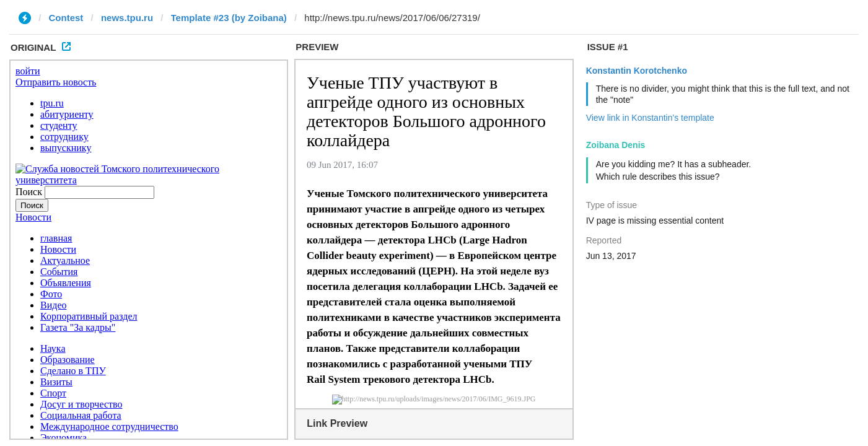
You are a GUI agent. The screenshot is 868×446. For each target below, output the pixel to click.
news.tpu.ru (127, 18)
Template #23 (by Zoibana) (229, 18)
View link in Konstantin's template (650, 118)
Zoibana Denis (616, 145)
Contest (66, 18)
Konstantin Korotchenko (637, 71)
